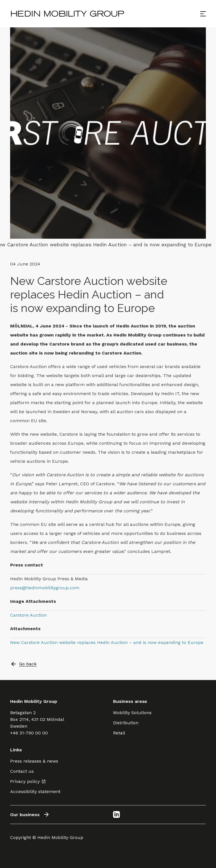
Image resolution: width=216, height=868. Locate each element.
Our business (30, 814)
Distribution (126, 723)
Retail (119, 733)
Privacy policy (28, 781)
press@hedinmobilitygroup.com (45, 588)
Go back (23, 664)
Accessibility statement (35, 791)
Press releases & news (34, 761)
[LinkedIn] (116, 814)
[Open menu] (203, 14)
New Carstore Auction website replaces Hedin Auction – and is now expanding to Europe (107, 642)
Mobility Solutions (132, 713)
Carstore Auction (28, 615)
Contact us (22, 771)
